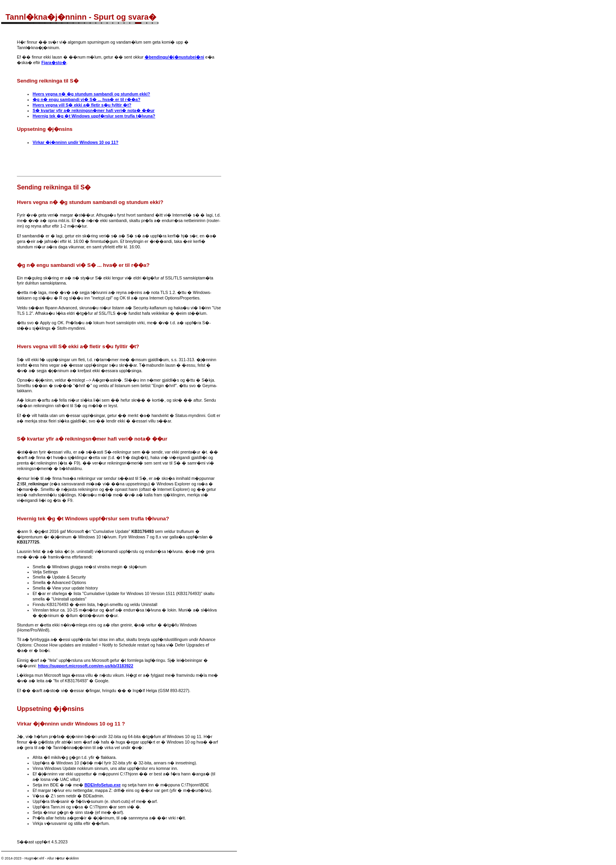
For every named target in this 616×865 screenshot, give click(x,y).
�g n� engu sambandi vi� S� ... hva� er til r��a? (86, 99)
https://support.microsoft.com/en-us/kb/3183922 (85, 666)
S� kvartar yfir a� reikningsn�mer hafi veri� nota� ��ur (93, 110)
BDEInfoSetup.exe (103, 785)
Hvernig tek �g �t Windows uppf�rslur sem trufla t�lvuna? (94, 116)
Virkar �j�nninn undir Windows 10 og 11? (75, 142)
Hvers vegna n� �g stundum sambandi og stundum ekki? (91, 94)
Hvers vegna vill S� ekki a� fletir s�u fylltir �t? (82, 105)
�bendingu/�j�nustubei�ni (174, 57)
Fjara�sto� (54, 62)
